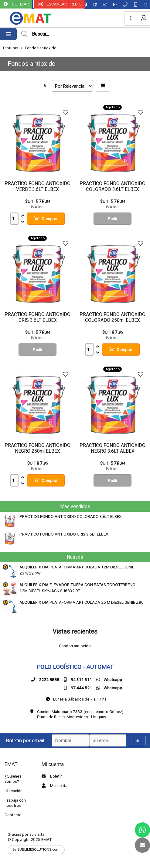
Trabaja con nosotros (15, 803)
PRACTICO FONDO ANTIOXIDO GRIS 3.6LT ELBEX (64, 534)
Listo (136, 740)
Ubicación (14, 791)
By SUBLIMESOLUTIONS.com (36, 849)
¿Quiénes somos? (13, 779)
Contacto (13, 815)
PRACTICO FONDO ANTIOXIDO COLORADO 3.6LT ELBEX (71, 516)
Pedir (113, 219)
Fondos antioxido (41, 48)
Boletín (51, 776)
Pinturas (11, 48)
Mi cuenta (54, 785)
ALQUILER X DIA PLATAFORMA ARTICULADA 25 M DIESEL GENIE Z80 (82, 602)
